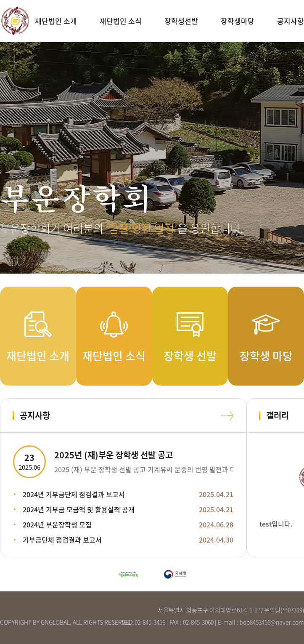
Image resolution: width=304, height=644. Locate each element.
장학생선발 (181, 21)
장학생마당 (238, 21)
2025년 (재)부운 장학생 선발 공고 (114, 455)
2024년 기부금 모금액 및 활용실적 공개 (79, 509)
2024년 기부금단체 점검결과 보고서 (74, 494)
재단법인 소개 (56, 21)
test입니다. (276, 524)
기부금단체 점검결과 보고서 (62, 540)
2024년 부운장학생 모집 (57, 524)
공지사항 (291, 21)
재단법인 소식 (121, 21)
